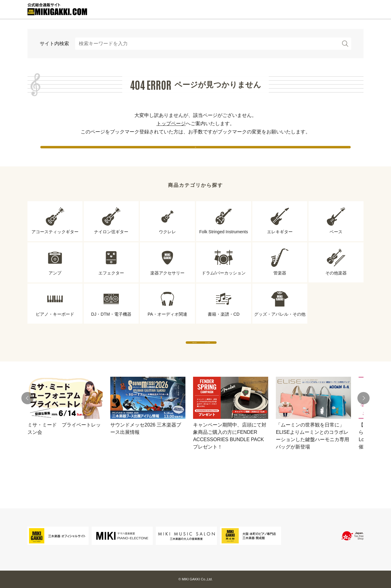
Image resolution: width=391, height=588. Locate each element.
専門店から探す (139, 360)
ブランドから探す (252, 360)
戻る (195, 152)
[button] (27, 422)
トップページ (171, 123)
